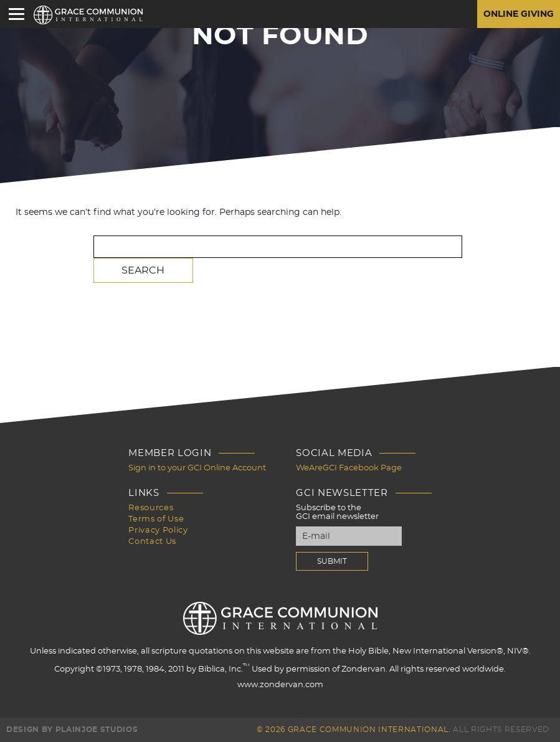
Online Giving (519, 14)
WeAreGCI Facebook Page (349, 468)
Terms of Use (156, 519)
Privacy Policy (158, 530)
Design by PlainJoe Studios (72, 730)
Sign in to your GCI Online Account (197, 468)
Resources (151, 508)
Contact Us (152, 542)
